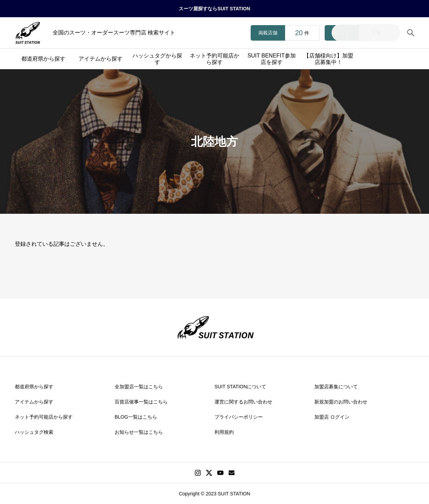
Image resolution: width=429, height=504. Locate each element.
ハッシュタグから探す (157, 59)
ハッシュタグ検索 (34, 432)
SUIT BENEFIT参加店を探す (272, 59)
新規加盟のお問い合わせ (341, 402)
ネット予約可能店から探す (214, 59)
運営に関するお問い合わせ (243, 402)
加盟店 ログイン (332, 417)
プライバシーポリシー (239, 417)
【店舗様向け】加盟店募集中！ (328, 59)
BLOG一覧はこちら (136, 417)
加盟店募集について (336, 387)
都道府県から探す (43, 59)
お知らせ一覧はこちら (139, 432)
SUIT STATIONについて (240, 387)
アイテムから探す (101, 59)
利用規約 (224, 432)
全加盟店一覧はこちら (139, 387)
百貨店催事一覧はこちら (141, 402)
